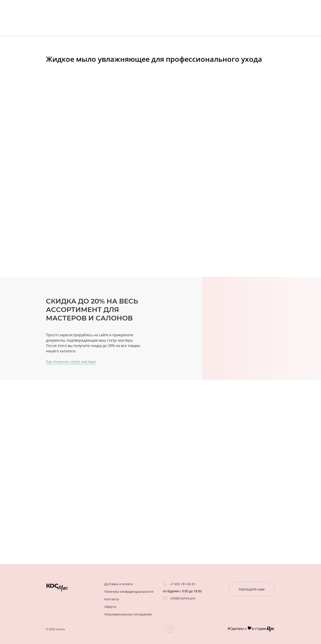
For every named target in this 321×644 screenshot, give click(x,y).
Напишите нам (252, 589)
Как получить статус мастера (71, 362)
